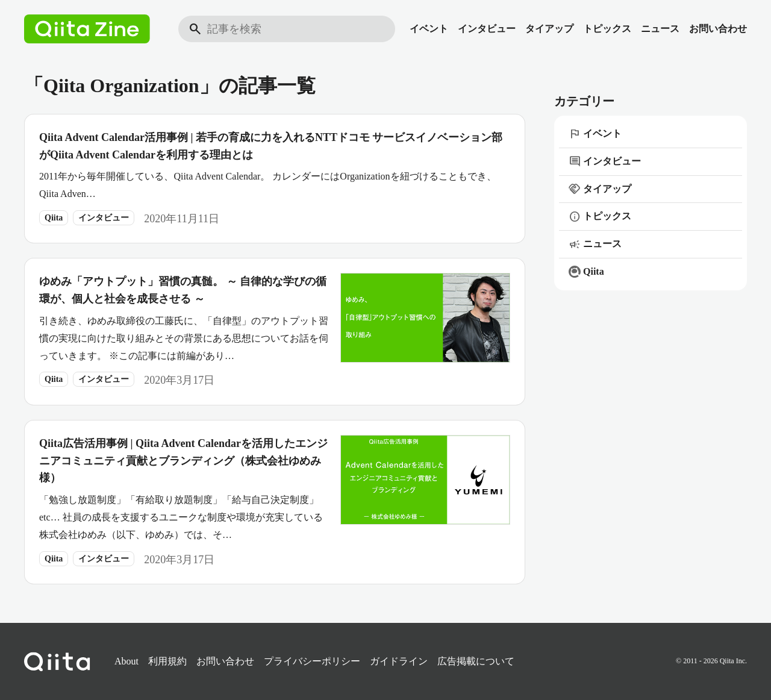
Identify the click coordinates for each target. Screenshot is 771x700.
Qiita (54, 218)
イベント (429, 29)
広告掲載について (476, 661)
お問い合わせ (718, 29)
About (126, 661)
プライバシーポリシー (312, 661)
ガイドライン (399, 661)
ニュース (660, 29)
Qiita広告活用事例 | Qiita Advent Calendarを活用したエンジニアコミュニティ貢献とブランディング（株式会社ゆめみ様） (183, 461)
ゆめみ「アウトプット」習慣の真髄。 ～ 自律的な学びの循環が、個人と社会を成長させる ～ (183, 290)
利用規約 (167, 661)
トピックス (607, 29)
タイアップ (549, 29)
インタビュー (487, 29)
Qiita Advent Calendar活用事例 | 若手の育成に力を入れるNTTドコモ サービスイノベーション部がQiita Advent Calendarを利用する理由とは (271, 146)
